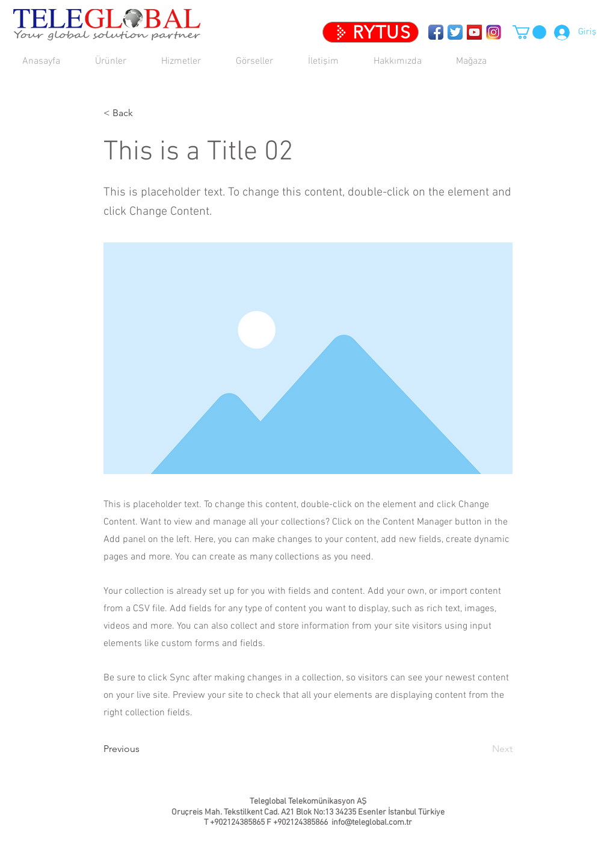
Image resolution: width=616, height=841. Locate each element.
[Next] (482, 750)
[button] (189, 62)
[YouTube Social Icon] (474, 32)
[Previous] (143, 750)
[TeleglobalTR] (494, 32)
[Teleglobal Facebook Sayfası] (436, 32)
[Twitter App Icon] (455, 32)
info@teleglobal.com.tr (372, 823)
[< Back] (143, 113)
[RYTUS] (371, 32)
